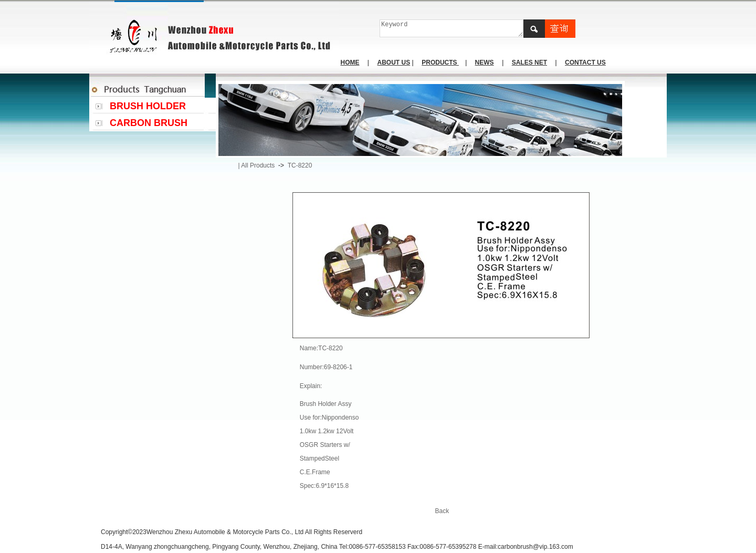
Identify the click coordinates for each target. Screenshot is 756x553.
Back (442, 511)
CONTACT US (585, 62)
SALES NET (529, 62)
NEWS (485, 62)
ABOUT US (394, 62)
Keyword (452, 28)
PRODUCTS (440, 62)
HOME (350, 62)
